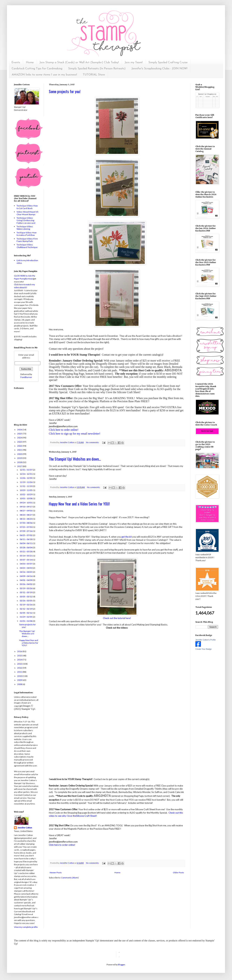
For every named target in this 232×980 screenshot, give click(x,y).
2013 (20, 664)
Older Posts (178, 872)
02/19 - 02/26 (26, 605)
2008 (20, 684)
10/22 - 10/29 (26, 494)
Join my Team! (134, 63)
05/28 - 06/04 (26, 547)
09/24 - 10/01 (26, 503)
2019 (20, 458)
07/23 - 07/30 (26, 527)
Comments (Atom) (70, 878)
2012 (20, 668)
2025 (20, 434)
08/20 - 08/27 (26, 515)
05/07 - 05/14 (26, 560)
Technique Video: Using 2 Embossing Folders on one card (26, 220)
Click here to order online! (62, 845)
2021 (20, 450)
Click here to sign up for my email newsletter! (75, 434)
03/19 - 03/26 (26, 588)
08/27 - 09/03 (26, 511)
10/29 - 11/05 (26, 490)
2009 (20, 680)
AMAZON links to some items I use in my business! (44, 75)
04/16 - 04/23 (26, 572)
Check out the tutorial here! (117, 618)
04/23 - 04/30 (26, 568)
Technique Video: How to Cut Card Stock (27, 207)
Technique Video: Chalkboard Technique (27, 246)
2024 (20, 438)
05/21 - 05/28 (26, 551)
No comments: (93, 442)
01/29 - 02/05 (26, 617)
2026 (20, 430)
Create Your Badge (203, 649)
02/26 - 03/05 (26, 601)
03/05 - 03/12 (26, 597)
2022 (20, 446)
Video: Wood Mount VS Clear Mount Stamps (27, 213)
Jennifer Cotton (25, 828)
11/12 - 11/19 (26, 486)
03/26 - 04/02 (26, 584)
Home (30, 63)
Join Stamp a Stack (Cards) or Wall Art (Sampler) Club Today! (79, 63)
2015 (20, 656)
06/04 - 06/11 (26, 543)
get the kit (127, 537)
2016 (20, 651)
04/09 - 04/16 (26, 576)
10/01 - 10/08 (26, 498)
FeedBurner (26, 377)
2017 (20, 466)
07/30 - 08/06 (26, 523)
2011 (20, 672)
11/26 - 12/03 (26, 478)
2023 (20, 442)
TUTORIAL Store (94, 75)
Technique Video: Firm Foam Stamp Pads (27, 240)
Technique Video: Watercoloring (25, 228)
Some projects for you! (65, 91)
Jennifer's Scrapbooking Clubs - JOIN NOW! (159, 69)
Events (16, 63)
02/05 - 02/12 (26, 613)
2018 (20, 462)
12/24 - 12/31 (26, 474)
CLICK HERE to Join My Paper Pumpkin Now (25, 277)
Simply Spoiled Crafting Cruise (168, 63)
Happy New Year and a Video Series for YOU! (79, 504)
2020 (20, 454)
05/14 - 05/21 (26, 556)
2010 (20, 676)
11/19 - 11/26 (26, 482)
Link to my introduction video (27, 262)
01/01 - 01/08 (26, 621)
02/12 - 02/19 (26, 609)
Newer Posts (56, 872)
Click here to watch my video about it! (24, 286)
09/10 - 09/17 (26, 507)
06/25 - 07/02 (26, 535)
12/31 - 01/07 (26, 470)
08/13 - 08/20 (26, 519)
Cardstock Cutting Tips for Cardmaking (37, 69)
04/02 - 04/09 (26, 580)
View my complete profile (26, 927)
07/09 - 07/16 (26, 531)
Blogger (121, 965)
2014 (20, 660)
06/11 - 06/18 (26, 539)
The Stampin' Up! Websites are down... (75, 459)
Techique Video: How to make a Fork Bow (27, 234)
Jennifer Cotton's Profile (205, 640)
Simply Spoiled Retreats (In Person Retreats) (97, 69)
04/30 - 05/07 (26, 564)
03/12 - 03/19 (26, 592)
